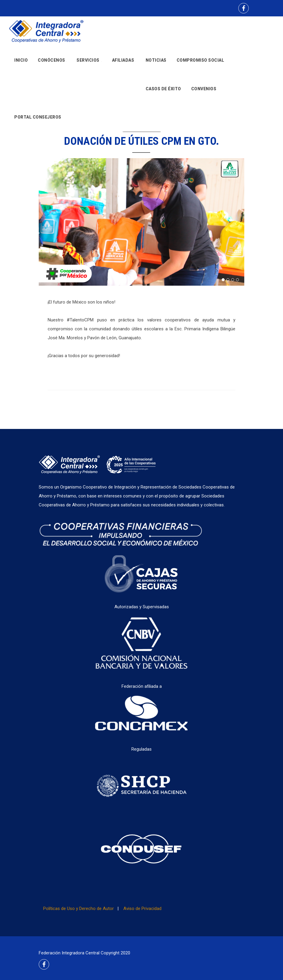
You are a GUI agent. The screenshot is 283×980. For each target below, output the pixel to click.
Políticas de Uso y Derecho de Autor (78, 909)
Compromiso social (200, 61)
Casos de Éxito (163, 91)
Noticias (156, 61)
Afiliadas (124, 61)
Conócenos (52, 61)
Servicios (89, 61)
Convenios (204, 91)
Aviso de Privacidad (142, 909)
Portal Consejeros (38, 121)
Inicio (21, 61)
